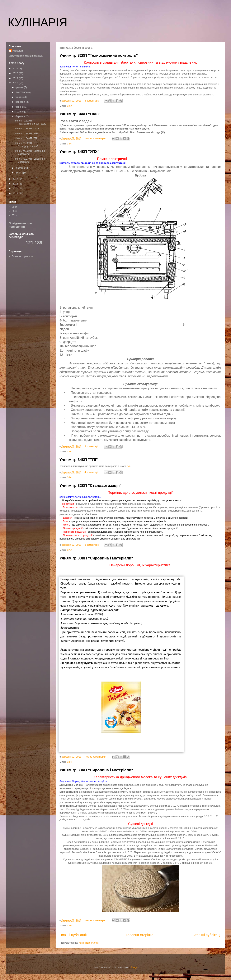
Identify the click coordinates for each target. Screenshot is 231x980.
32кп (70, 106)
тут (128, 466)
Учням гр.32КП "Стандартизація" (90, 485)
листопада (22, 92)
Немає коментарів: (96, 138)
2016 (16, 184)
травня (20, 112)
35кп (14, 207)
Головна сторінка (140, 935)
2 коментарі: (92, 545)
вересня (21, 102)
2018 (16, 83)
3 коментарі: (92, 101)
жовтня (20, 97)
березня (21, 116)
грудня (20, 87)
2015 (16, 188)
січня (19, 173)
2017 (16, 179)
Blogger (134, 967)
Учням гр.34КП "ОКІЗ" (80, 114)
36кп (14, 211)
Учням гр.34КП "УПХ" (79, 152)
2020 (16, 73)
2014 (16, 193)
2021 (16, 68)
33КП (70, 762)
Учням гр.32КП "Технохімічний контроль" (99, 55)
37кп (14, 215)
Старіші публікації (207, 935)
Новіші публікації (73, 935)
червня (20, 107)
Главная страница (22, 256)
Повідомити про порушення (20, 225)
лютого (20, 168)
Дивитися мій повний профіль (26, 56)
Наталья (18, 51)
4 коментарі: (92, 472)
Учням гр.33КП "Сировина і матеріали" (96, 558)
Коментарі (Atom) (89, 943)
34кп (70, 144)
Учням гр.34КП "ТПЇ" (79, 460)
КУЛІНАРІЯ (38, 22)
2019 (16, 78)
